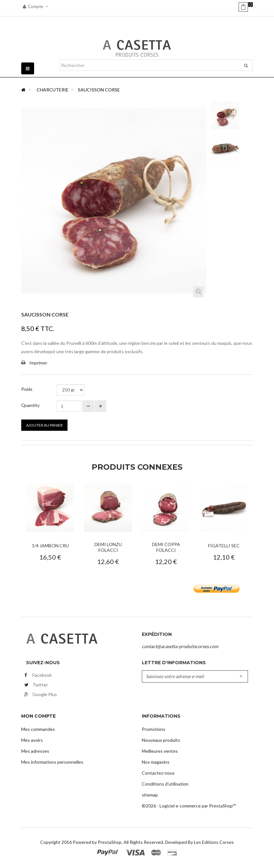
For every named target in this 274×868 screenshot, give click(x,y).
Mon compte (38, 716)
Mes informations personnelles (52, 762)
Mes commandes (38, 729)
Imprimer (38, 363)
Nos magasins (156, 762)
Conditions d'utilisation (165, 784)
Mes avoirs (32, 740)
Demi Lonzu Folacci (108, 547)
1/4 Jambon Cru (50, 546)
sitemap (150, 795)
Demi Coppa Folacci (166, 547)
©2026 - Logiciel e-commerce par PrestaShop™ (189, 806)
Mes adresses (35, 751)
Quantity (30, 405)
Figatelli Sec (224, 546)
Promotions (154, 729)
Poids (27, 389)
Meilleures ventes (160, 751)
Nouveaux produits (161, 740)
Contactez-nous (158, 773)
